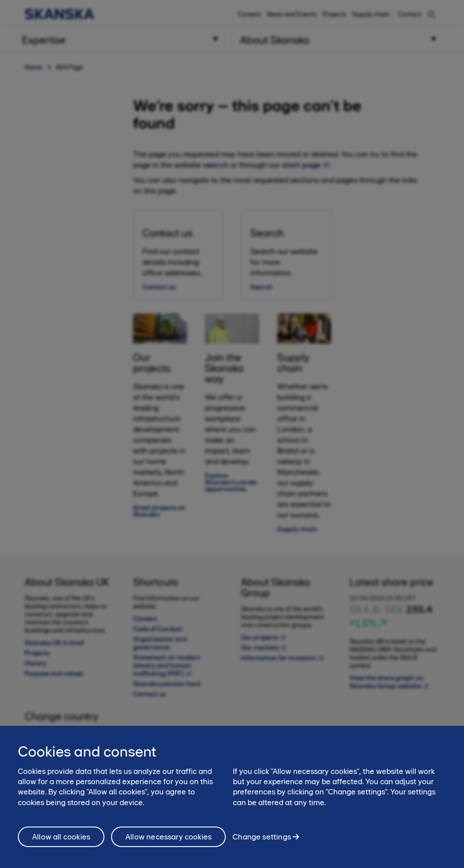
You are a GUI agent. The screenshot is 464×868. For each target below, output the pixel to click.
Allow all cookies (61, 846)
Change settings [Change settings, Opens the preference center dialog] (262, 846)
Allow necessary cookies (168, 846)
